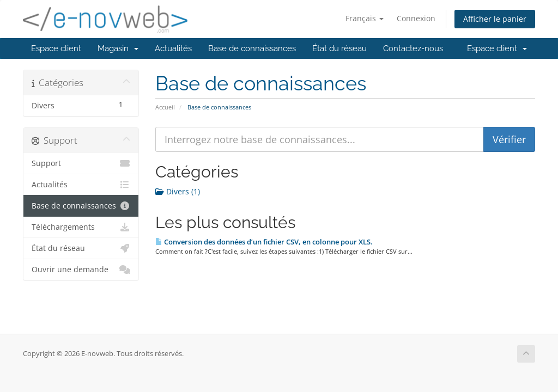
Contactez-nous (413, 48)
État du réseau (339, 48)
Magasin (118, 48)
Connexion (416, 18)
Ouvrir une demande (81, 269)
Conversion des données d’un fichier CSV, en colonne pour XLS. (264, 242)
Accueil (165, 107)
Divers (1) (178, 191)
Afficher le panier (495, 19)
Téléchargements (81, 227)
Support (81, 163)
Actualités (173, 48)
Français (365, 18)
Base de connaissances (252, 48)
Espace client (56, 48)
